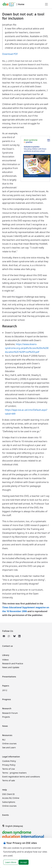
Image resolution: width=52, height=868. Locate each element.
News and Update (11, 667)
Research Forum (10, 713)
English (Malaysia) (13, 826)
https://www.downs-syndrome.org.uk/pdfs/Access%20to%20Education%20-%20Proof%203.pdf (27, 348)
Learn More (11, 862)
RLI (4, 740)
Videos (5, 660)
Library (6, 655)
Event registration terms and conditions (21, 777)
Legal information (11, 757)
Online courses (9, 743)
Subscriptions (9, 802)
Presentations (9, 677)
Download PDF (10, 54)
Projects (6, 717)
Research (7, 708)
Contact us (7, 646)
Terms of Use (8, 769)
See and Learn (9, 747)
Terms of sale (9, 780)
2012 (5, 690)
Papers (6, 686)
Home (21, 4)
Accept (24, 862)
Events (5, 815)
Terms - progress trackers (14, 773)
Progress (7, 699)
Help (5, 790)
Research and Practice (13, 663)
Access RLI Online (11, 798)
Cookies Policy (9, 761)
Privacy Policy (9, 765)
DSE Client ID (8, 794)
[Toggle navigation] (46, 4)
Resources (7, 735)
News (5, 726)
